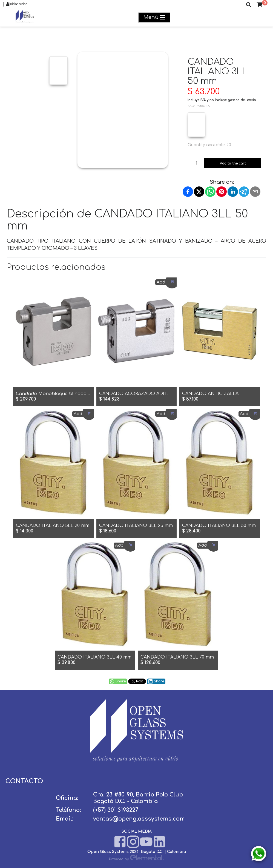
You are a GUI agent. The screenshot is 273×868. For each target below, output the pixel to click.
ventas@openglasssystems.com (139, 819)
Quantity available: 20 (209, 145)
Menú (154, 17)
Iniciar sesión (17, 4)
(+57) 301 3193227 (116, 810)
